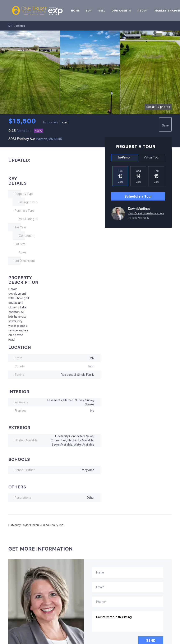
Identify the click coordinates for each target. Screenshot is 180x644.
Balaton (20, 26)
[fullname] (128, 572)
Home (75, 11)
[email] (128, 587)
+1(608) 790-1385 (138, 218)
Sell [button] (102, 11)
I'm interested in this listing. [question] (128, 622)
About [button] (143, 11)
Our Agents (121, 11)
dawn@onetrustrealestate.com (146, 213)
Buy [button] (89, 11)
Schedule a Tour (138, 196)
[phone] (128, 602)
